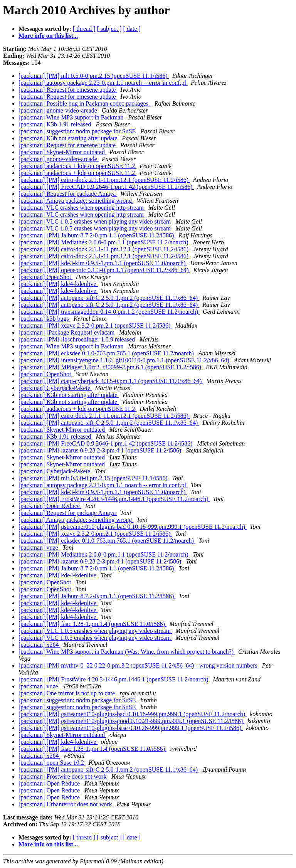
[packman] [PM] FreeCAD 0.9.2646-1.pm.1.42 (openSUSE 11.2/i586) (106, 187)
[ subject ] (109, 29)
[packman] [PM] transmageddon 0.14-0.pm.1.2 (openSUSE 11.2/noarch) (109, 312)
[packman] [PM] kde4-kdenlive (58, 284)
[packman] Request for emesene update (68, 90)
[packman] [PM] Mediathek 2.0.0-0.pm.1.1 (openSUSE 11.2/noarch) (104, 242)
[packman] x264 (39, 645)
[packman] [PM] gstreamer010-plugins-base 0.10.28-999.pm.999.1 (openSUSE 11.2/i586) (131, 728)
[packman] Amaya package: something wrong (76, 201)
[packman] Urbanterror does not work (66, 804)
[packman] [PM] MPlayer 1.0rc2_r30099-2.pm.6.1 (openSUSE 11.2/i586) (111, 367)
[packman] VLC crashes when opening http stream (82, 208)
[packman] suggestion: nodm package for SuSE (78, 131)
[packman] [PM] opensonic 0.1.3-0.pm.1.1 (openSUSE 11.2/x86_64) (104, 270)
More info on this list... (48, 36)
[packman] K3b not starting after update (69, 138)
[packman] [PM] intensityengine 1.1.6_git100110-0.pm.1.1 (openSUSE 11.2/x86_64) (125, 360)
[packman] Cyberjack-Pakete (55, 388)
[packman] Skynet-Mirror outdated (62, 152)
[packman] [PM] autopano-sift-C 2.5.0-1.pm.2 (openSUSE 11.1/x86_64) (109, 298)
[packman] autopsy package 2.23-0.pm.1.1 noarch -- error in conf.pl (103, 83)
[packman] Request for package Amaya (68, 194)
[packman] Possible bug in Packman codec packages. (85, 103)
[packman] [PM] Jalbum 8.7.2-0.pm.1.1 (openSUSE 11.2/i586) (97, 235)
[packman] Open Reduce (50, 506)
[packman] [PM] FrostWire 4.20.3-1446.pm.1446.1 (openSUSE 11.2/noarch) (114, 499)
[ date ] (132, 29)
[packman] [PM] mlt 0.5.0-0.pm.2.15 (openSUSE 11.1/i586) (94, 76)
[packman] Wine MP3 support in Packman (72, 117)
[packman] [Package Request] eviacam (67, 332)
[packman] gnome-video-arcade (59, 110)
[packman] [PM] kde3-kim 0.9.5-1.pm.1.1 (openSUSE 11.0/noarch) (103, 263)
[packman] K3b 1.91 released (55, 124)
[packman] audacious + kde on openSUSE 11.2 (77, 166)
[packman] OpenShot (45, 277)
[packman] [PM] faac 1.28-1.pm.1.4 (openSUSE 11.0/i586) (92, 624)
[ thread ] (84, 29)
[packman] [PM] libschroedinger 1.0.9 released (77, 339)
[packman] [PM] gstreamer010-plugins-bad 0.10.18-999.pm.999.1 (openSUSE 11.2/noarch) (133, 527)
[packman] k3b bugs (45, 319)
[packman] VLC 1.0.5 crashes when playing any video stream (95, 221)
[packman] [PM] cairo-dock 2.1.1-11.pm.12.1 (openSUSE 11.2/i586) (104, 180)
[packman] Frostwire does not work (63, 776)
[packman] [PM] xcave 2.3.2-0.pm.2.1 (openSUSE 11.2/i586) (95, 325)
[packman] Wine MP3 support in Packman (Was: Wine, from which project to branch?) (127, 652)
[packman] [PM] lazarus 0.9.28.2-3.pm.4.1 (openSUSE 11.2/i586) (101, 450)
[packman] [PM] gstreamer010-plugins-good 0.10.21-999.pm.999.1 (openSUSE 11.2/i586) (131, 721)
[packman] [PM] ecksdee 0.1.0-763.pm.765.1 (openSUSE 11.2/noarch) (107, 353)
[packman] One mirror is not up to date (67, 693)
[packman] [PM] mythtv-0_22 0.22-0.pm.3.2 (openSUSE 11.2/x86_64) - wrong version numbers (139, 665)
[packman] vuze (39, 548)
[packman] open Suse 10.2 (52, 763)
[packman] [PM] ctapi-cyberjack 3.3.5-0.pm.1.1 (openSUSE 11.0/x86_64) (111, 381)
